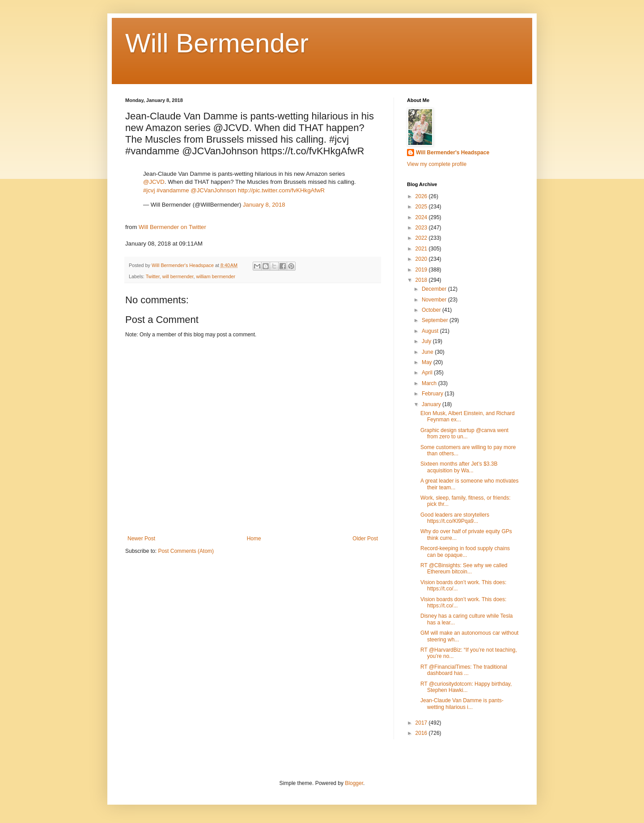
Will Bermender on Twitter (172, 227)
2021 (422, 249)
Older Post (365, 539)
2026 (422, 196)
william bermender (216, 276)
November (435, 300)
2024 (422, 217)
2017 (422, 723)
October (432, 310)
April (428, 373)
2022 (422, 238)
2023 (422, 228)
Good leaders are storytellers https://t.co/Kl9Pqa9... (455, 518)
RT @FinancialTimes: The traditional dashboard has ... (464, 670)
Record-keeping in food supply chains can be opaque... (465, 551)
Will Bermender (217, 43)
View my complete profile (437, 164)
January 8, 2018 (264, 205)
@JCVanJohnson (213, 190)
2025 (422, 207)
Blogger (354, 783)
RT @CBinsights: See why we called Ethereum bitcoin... (464, 568)
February (433, 394)
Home (254, 539)
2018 (422, 280)
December (435, 289)
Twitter (153, 276)
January (432, 404)
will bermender (178, 276)
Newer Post (141, 539)
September (436, 320)
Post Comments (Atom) (186, 551)
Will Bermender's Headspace (453, 153)
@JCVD (154, 182)
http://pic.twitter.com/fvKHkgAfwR (281, 190)
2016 (422, 733)
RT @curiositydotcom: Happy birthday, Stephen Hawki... (466, 687)
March (430, 383)
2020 (422, 259)
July (427, 341)
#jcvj (149, 190)
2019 (422, 270)
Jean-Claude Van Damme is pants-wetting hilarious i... (462, 704)
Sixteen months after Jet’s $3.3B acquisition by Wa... (459, 467)
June (428, 352)
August (431, 331)
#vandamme (173, 190)
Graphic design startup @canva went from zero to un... (464, 433)
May (428, 362)
